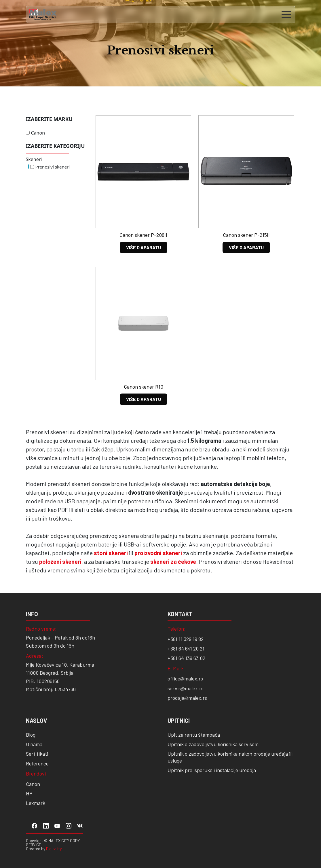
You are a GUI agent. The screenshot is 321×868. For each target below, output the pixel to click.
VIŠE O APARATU (144, 247)
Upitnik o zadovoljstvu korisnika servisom (213, 744)
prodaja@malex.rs (187, 698)
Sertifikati (37, 754)
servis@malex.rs (186, 688)
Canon (38, 133)
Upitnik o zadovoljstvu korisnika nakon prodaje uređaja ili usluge (230, 757)
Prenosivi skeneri (53, 167)
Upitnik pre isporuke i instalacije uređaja (212, 770)
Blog (31, 735)
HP (29, 793)
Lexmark (36, 803)
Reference (37, 763)
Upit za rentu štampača (194, 735)
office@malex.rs (185, 678)
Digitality (54, 849)
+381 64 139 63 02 (186, 658)
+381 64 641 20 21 (186, 648)
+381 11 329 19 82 (186, 639)
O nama (34, 744)
